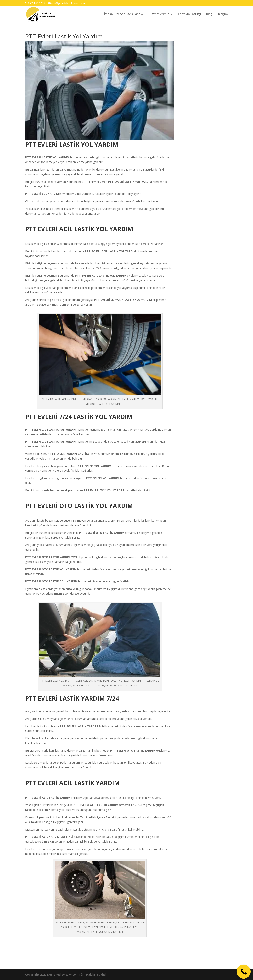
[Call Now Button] (244, 972)
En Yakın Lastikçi (190, 14)
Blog (209, 14)
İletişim (223, 14)
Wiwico (71, 975)
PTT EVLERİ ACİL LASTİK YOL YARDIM (110, 251)
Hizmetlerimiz (159, 14)
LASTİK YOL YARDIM (56, 157)
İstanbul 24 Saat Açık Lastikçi (124, 14)
